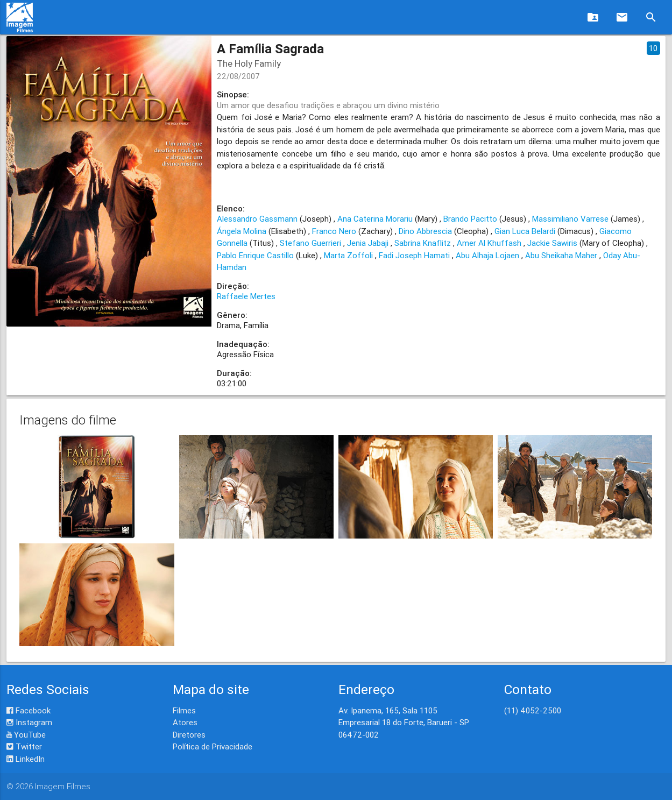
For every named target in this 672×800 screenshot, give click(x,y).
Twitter (24, 746)
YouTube (26, 735)
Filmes (184, 710)
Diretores (189, 735)
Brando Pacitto (470, 219)
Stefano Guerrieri (310, 243)
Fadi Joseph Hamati (414, 255)
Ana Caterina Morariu (375, 219)
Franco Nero (334, 231)
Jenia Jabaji (368, 243)
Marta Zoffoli (348, 255)
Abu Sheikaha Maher (561, 255)
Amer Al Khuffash (489, 243)
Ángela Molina (242, 231)
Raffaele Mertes (246, 296)
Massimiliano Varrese (570, 219)
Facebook (29, 710)
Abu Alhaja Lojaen (487, 255)
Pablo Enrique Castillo (255, 255)
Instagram (29, 722)
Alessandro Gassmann (257, 219)
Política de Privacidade (213, 746)
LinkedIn (26, 759)
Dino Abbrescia (425, 231)
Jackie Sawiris (552, 243)
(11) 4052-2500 (533, 710)
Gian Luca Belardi (525, 231)
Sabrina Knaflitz (423, 243)
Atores (185, 722)
